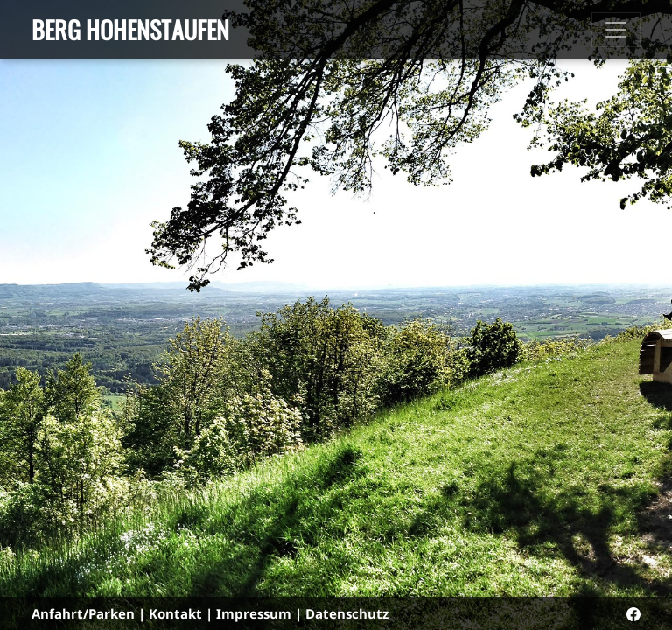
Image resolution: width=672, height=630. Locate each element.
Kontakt (175, 613)
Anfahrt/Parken (83, 613)
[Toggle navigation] (616, 30)
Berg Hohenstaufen (130, 29)
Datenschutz (347, 613)
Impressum (254, 613)
